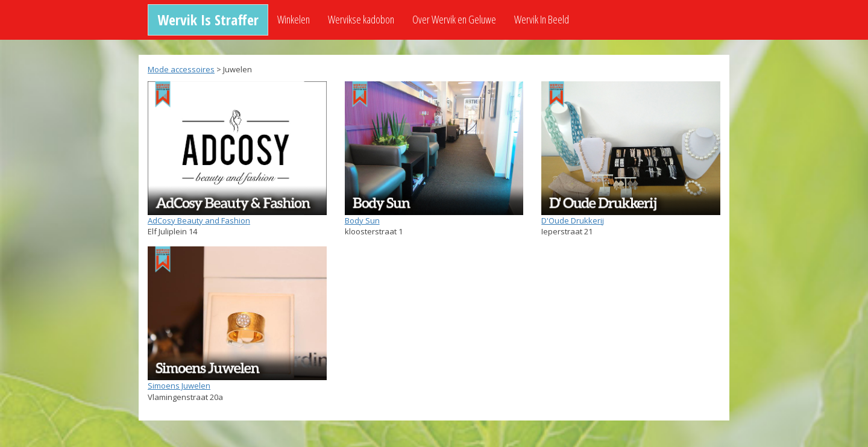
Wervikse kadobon (361, 19)
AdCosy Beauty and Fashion (199, 220)
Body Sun (362, 220)
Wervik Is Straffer (208, 20)
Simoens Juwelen (179, 386)
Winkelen (294, 19)
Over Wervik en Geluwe (454, 19)
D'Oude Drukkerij (573, 220)
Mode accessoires (181, 69)
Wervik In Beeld (542, 19)
